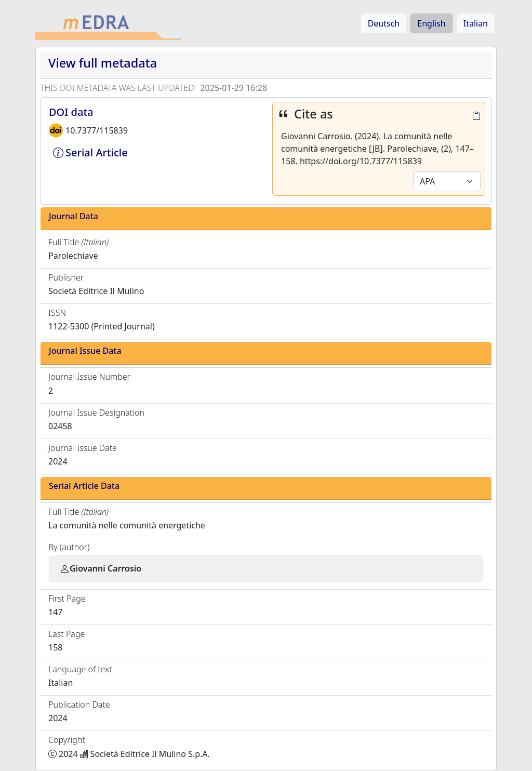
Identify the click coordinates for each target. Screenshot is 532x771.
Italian (476, 23)
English (431, 23)
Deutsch (384, 23)
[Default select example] (447, 181)
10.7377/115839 (97, 130)
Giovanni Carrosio (100, 568)
